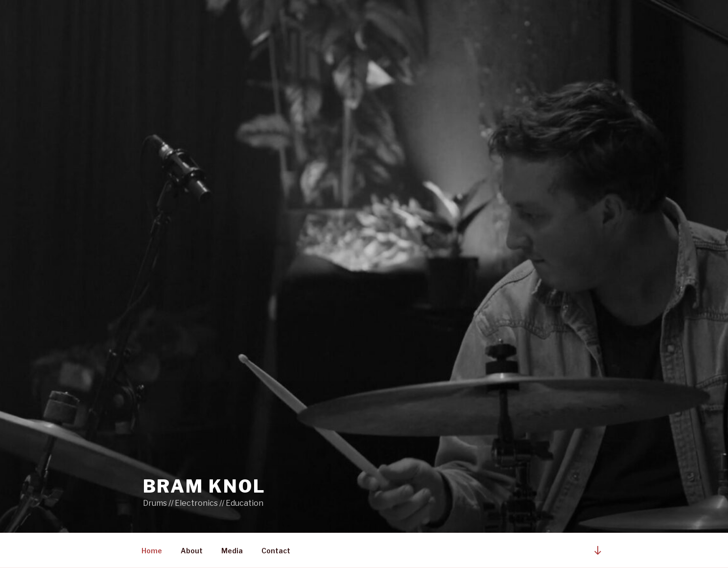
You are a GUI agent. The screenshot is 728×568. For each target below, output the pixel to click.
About (192, 551)
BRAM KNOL (204, 486)
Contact (276, 551)
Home (152, 551)
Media (232, 551)
